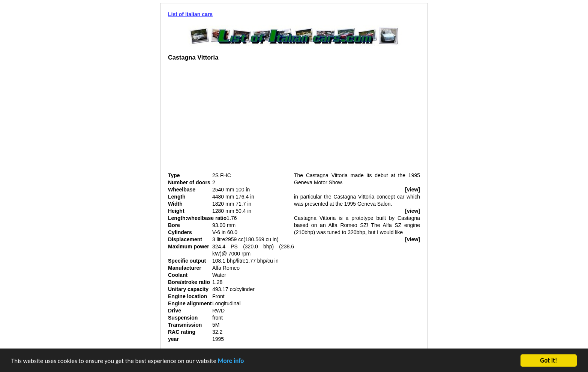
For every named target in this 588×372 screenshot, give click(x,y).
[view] (412, 190)
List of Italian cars (190, 14)
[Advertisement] (231, 120)
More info (231, 361)
